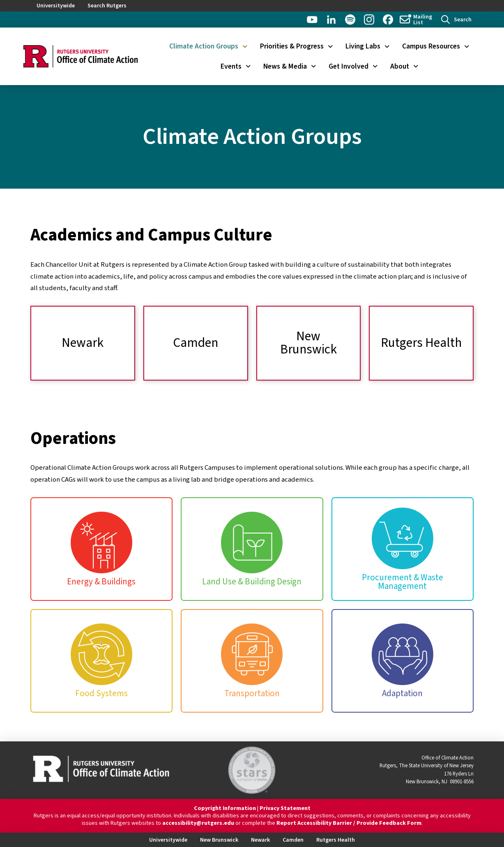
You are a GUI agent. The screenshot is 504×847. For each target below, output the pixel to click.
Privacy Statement (285, 808)
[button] (456, 20)
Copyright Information (225, 808)
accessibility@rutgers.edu (198, 823)
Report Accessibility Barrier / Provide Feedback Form (349, 823)
